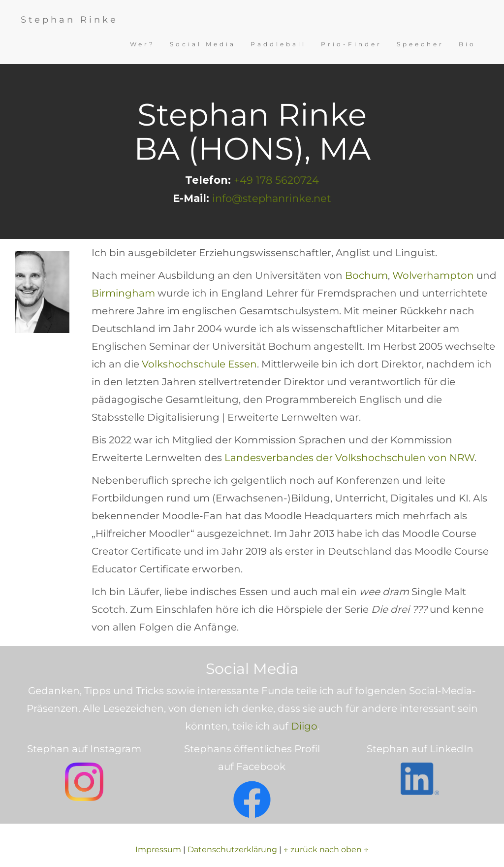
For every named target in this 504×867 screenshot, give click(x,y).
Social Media (203, 44)
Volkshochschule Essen (199, 364)
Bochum (366, 275)
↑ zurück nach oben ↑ (326, 850)
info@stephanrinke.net (272, 198)
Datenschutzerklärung (232, 850)
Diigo (304, 726)
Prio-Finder (351, 44)
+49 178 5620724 (276, 180)
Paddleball (278, 44)
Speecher (420, 44)
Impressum (158, 850)
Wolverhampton (433, 275)
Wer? (142, 44)
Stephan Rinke (69, 20)
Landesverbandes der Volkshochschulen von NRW (349, 458)
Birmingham (123, 293)
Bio (467, 44)
